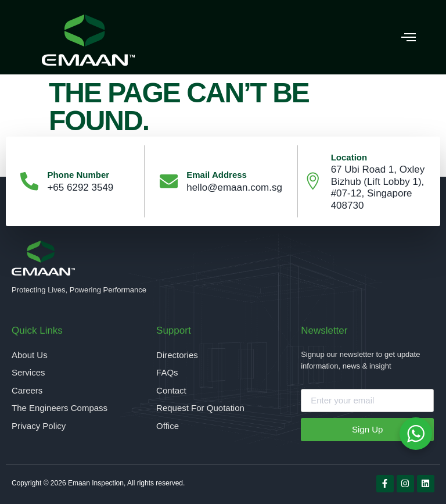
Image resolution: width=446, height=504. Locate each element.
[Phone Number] (30, 181)
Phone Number (79, 175)
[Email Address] (169, 181)
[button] (408, 37)
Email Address (217, 175)
